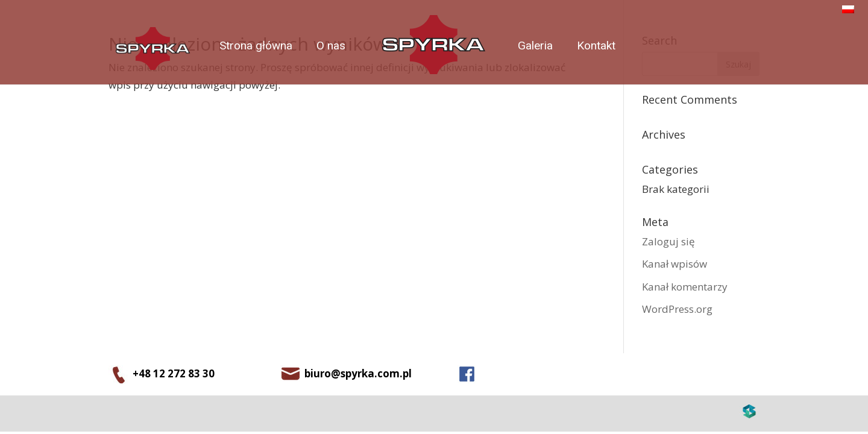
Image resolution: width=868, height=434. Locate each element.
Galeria (535, 46)
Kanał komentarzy (685, 287)
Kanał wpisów (675, 264)
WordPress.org (677, 309)
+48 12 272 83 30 (174, 373)
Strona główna (256, 46)
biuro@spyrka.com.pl (358, 373)
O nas (331, 46)
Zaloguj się (668, 241)
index (436, 48)
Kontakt (596, 46)
